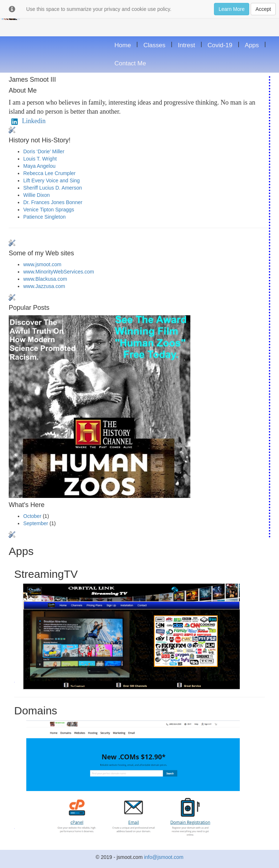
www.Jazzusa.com (44, 286)
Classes (154, 45)
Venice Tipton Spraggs (49, 210)
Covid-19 (220, 45)
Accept (263, 9)
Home (123, 45)
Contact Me (130, 63)
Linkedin (27, 121)
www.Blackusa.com (45, 279)
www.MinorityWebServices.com (59, 272)
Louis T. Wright (40, 159)
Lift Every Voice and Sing (52, 181)
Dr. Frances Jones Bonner (53, 202)
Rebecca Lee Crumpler (49, 173)
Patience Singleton (45, 217)
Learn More (232, 9)
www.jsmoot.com (42, 264)
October (32, 516)
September (36, 523)
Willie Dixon (37, 195)
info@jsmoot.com (163, 857)
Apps (252, 45)
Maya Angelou (39, 166)
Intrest (187, 45)
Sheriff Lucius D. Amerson (53, 188)
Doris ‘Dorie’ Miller (44, 151)
